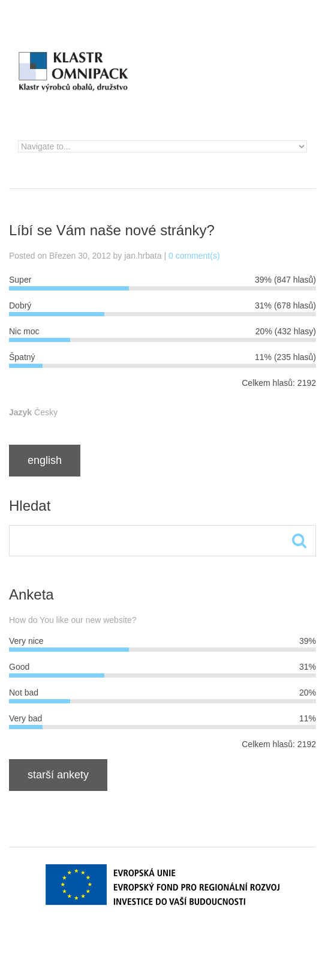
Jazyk (20, 412)
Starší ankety (58, 775)
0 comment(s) (194, 256)
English (45, 460)
